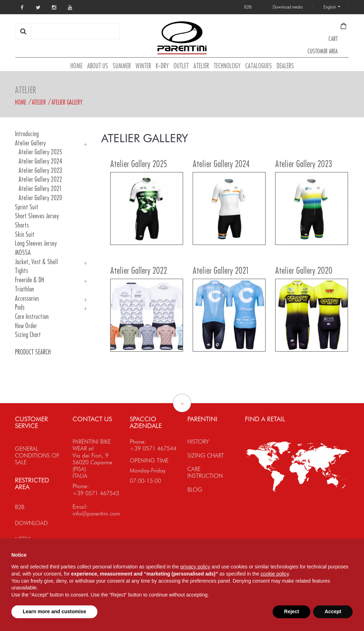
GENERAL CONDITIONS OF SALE (37, 456)
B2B (20, 507)
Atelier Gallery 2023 (40, 170)
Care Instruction (32, 317)
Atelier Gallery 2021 (40, 189)
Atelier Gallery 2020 (40, 198)
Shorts (22, 225)
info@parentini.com (96, 514)
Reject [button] (291, 611)
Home (21, 102)
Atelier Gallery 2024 (40, 161)
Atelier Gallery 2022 (40, 179)
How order (26, 326)
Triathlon (25, 289)
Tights (22, 271)
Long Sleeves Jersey (36, 243)
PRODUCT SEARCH (33, 352)
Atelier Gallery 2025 (40, 152)
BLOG (195, 490)
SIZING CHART (206, 456)
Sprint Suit (27, 207)
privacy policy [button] (195, 567)
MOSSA (23, 253)
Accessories (27, 298)
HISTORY (198, 442)
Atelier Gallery (67, 102)
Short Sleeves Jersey (37, 216)
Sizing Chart (28, 335)
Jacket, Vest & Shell (36, 262)
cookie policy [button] (275, 574)
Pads (20, 307)
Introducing (27, 134)
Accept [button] (333, 611)
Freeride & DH (30, 280)
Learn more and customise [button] (54, 611)
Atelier (39, 102)
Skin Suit (25, 234)
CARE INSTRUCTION (205, 472)
